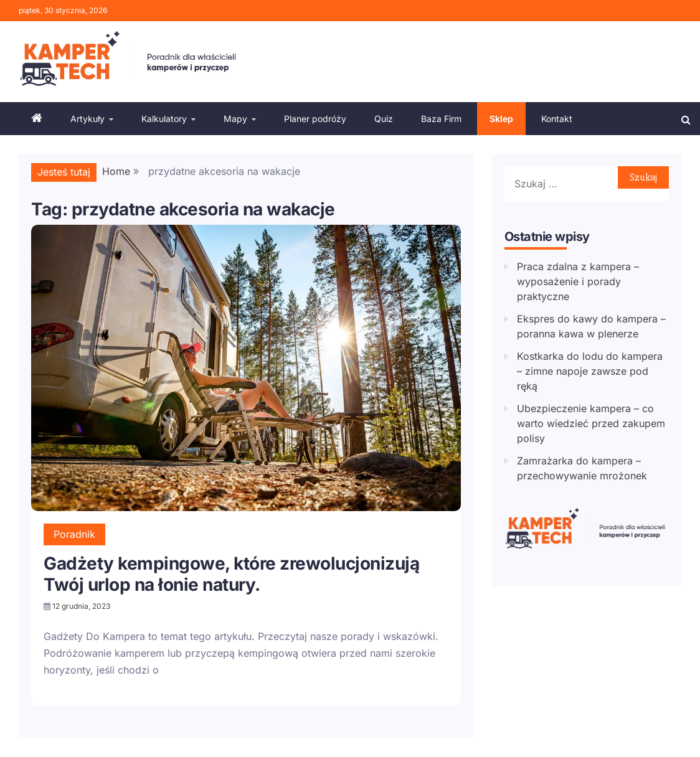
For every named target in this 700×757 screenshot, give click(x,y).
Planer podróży (315, 119)
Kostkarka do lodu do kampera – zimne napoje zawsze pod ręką (590, 371)
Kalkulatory (164, 119)
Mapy (235, 119)
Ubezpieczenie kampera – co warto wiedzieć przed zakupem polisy (591, 423)
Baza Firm (441, 119)
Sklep (501, 119)
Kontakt (557, 119)
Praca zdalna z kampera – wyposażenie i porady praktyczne (578, 281)
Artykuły (87, 119)
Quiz (384, 119)
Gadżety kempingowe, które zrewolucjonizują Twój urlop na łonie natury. (231, 574)
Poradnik (74, 534)
